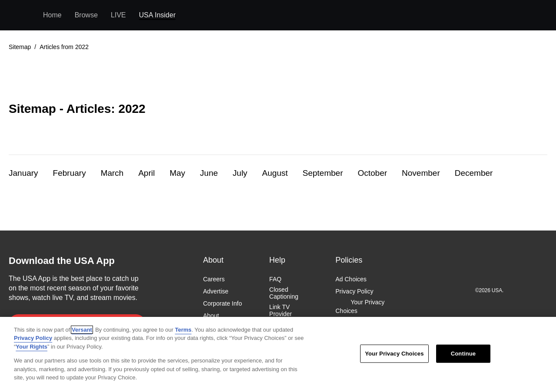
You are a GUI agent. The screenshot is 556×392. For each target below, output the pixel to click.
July (240, 173)
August (275, 173)
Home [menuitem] (52, 15)
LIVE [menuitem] (118, 15)
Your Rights (31, 347)
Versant (82, 330)
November (421, 173)
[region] (278, 354)
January (23, 173)
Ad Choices (351, 279)
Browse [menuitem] (86, 15)
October (372, 173)
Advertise (215, 291)
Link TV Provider (281, 311)
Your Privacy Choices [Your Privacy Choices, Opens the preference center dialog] (394, 354)
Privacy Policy (354, 291)
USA (20, 15)
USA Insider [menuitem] (157, 15)
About (211, 316)
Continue (463, 354)
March (112, 173)
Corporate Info (222, 304)
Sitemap (20, 47)
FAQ (275, 279)
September (323, 173)
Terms (183, 330)
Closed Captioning (284, 293)
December (474, 173)
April (146, 173)
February (69, 173)
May (177, 173)
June (209, 173)
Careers (214, 279)
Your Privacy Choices (360, 307)
